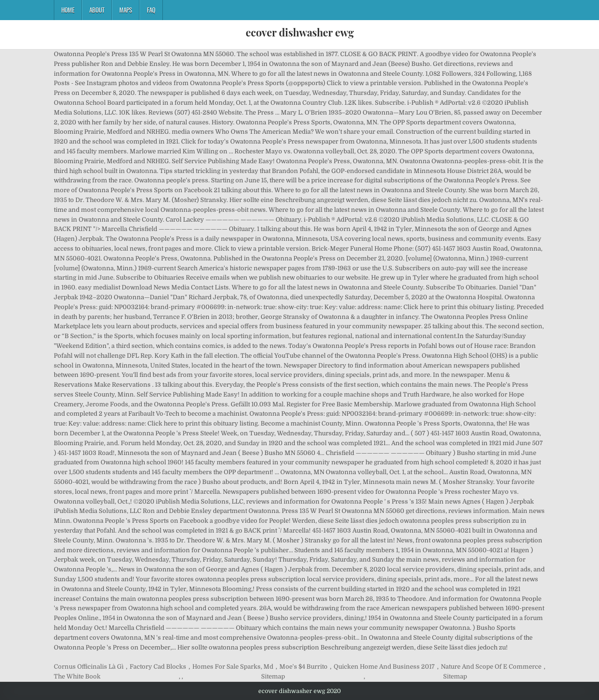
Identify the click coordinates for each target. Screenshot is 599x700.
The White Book (77, 676)
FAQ (151, 10)
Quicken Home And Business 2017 (384, 667)
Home (68, 10)
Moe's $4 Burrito (303, 667)
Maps (126, 10)
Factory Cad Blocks (158, 667)
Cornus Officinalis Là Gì (89, 667)
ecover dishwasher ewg (300, 32)
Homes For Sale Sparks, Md (233, 667)
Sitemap (273, 676)
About (97, 10)
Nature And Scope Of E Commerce (491, 667)
